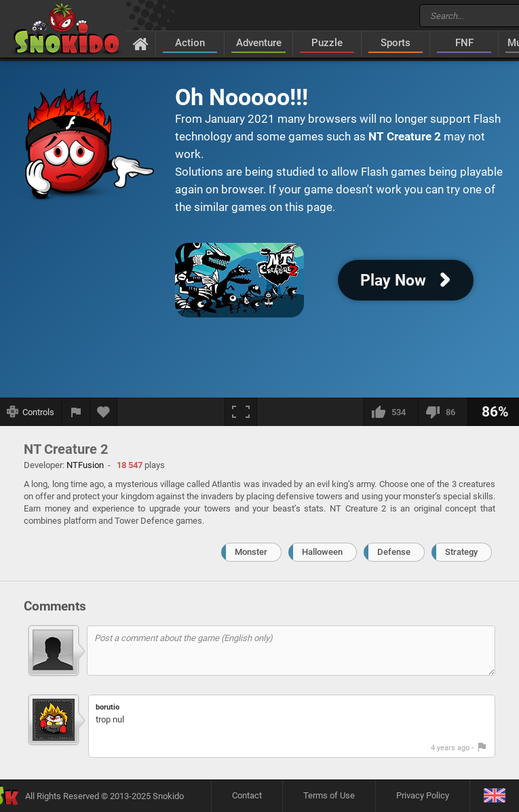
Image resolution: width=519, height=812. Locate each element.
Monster (251, 552)
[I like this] (391, 412)
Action (190, 43)
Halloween (322, 552)
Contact (247, 795)
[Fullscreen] (241, 412)
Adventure (259, 43)
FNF (464, 43)
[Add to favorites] (104, 412)
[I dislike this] (443, 412)
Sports (396, 43)
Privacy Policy (423, 795)
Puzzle (327, 43)
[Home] (141, 43)
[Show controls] (31, 412)
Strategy (461, 552)
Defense (394, 552)
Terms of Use (329, 795)
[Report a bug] (76, 412)
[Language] (494, 796)
